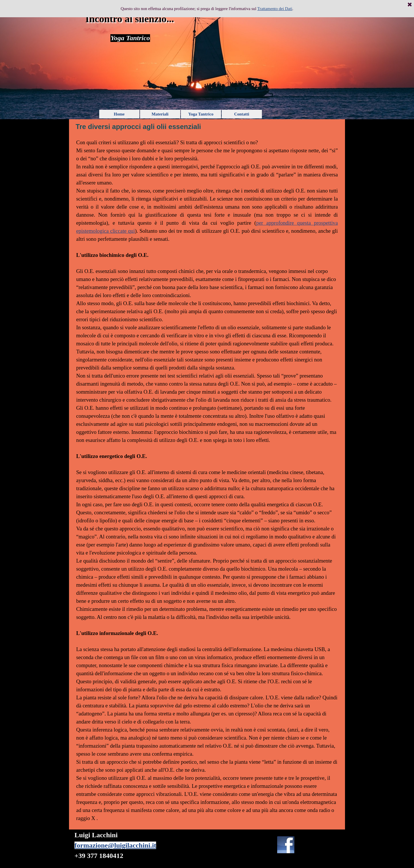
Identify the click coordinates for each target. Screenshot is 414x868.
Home (119, 114)
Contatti (241, 114)
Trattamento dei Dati (275, 9)
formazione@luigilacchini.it (115, 845)
